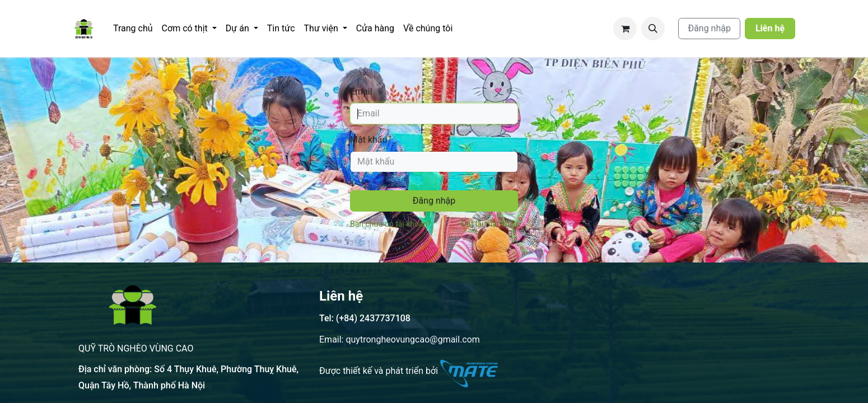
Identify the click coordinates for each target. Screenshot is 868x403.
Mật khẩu (368, 140)
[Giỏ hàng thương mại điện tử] (625, 29)
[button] (653, 29)
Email (361, 92)
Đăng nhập (709, 28)
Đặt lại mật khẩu (490, 224)
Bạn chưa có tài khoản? (391, 224)
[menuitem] (133, 29)
